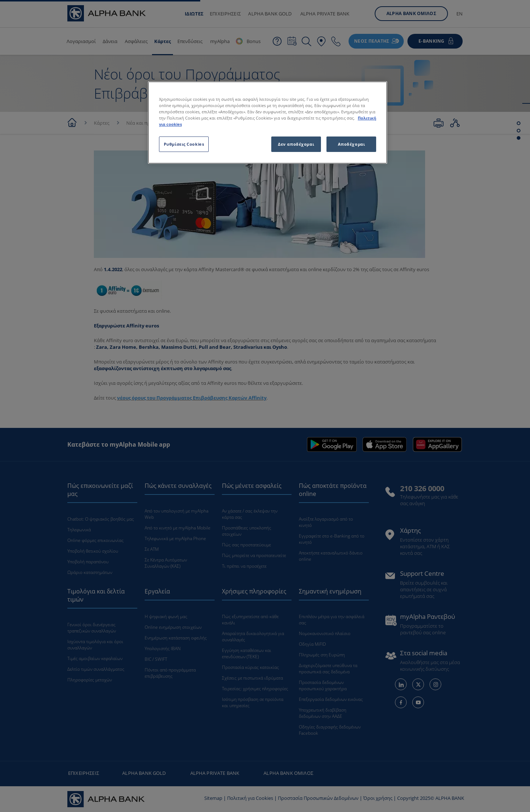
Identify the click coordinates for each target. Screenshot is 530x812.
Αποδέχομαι (351, 144)
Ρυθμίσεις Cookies (184, 144)
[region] (268, 123)
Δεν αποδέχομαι (296, 144)
